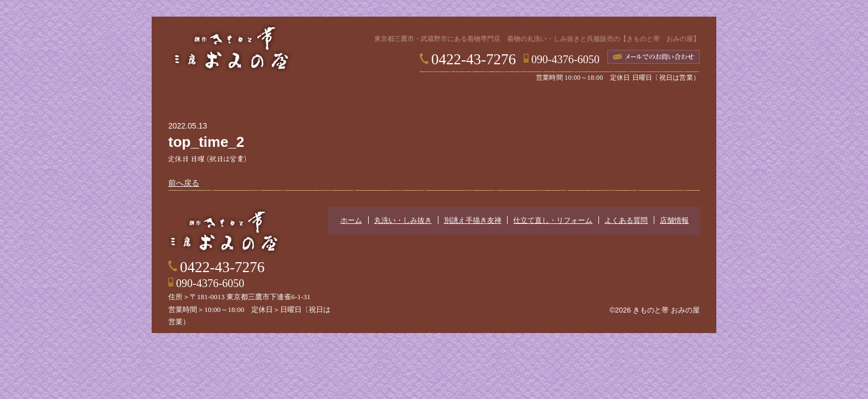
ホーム (207, 100)
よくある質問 (578, 100)
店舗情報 (661, 100)
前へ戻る (184, 183)
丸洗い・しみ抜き (290, 100)
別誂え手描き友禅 (384, 100)
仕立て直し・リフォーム (484, 100)
